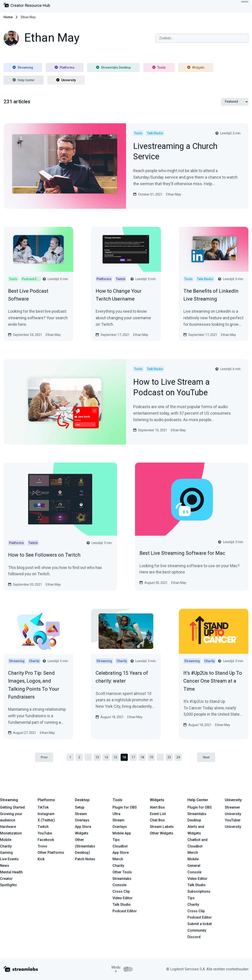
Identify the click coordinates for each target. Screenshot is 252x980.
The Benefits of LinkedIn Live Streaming (211, 295)
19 (151, 757)
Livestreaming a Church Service (175, 152)
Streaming (23, 67)
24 (178, 757)
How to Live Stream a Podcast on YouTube (171, 388)
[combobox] (202, 38)
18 (142, 757)
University (66, 80)
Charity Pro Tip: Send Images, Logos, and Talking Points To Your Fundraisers (34, 685)
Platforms (65, 67)
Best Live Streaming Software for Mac (182, 553)
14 (106, 757)
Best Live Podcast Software (28, 295)
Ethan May (174, 194)
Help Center (24, 80)
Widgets (196, 67)
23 (169, 757)
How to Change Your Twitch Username (119, 295)
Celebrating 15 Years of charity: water (122, 677)
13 (97, 757)
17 (133, 757)
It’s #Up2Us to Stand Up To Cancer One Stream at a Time (213, 681)
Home (8, 17)
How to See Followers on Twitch (44, 555)
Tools (159, 67)
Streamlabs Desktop (113, 67)
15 (115, 757)
